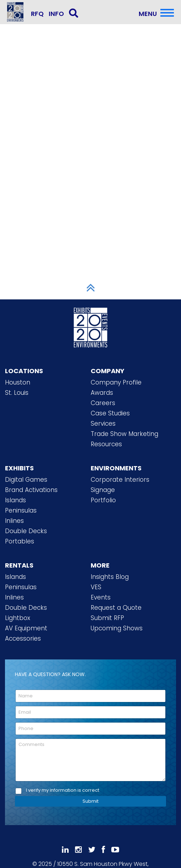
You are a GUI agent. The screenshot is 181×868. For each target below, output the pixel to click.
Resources (106, 444)
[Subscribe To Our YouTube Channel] (115, 850)
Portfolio (103, 500)
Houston (18, 382)
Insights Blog (110, 577)
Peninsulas (21, 510)
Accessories (23, 638)
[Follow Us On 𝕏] (92, 850)
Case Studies (110, 413)
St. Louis (17, 393)
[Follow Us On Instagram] (78, 850)
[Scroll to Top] (91, 288)
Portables (20, 541)
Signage (103, 490)
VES (96, 587)
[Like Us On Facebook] (103, 850)
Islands (15, 500)
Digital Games (26, 480)
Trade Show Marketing (124, 434)
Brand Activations (31, 490)
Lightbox (18, 618)
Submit (90, 801)
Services (103, 424)
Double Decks (26, 531)
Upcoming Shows (117, 628)
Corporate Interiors (120, 480)
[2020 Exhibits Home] (91, 326)
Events (101, 597)
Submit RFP (107, 618)
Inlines (14, 521)
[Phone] (90, 729)
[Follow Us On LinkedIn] (65, 850)
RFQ (37, 14)
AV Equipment (26, 628)
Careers (103, 403)
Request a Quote (116, 608)
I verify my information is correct (63, 790)
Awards (102, 393)
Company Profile (116, 382)
